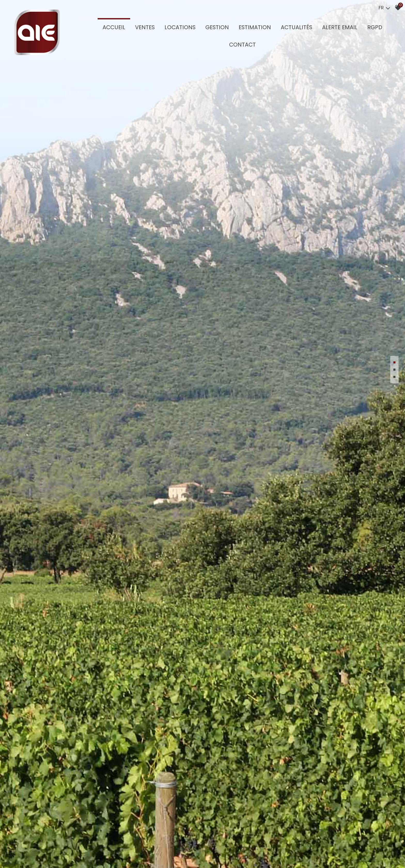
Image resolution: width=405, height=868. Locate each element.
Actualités (297, 28)
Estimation (256, 28)
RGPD (376, 28)
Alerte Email (341, 28)
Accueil (115, 28)
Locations (181, 28)
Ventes (146, 28)
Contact (243, 45)
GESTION (218, 28)
